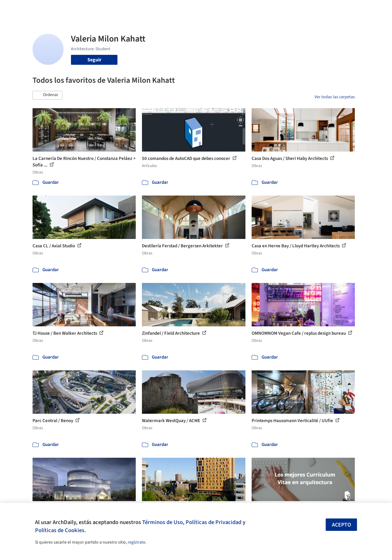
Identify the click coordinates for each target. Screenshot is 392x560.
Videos (267, 9)
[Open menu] (372, 9)
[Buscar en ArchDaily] (97, 9)
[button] (47, 95)
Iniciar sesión (301, 9)
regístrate (137, 542)
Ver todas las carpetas (335, 97)
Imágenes (182, 9)
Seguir (94, 60)
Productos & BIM (215, 9)
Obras (161, 9)
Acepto (341, 525)
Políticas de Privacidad (214, 522)
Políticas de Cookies (60, 530)
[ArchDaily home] (20, 9)
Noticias (246, 9)
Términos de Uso (163, 522)
